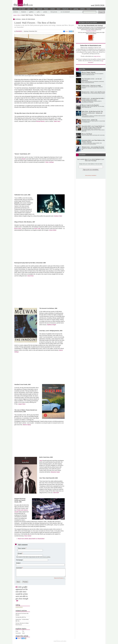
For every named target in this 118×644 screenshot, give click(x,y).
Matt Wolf (56, 493)
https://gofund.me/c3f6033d (91, 31)
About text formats (59, 578)
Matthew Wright (51, 325)
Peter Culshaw (50, 162)
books (88, 9)
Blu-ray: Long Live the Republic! (90, 105)
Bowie (24, 159)
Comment (19, 568)
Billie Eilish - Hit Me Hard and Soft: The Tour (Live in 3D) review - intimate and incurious (92, 113)
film (34, 9)
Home (15, 15)
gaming (76, 9)
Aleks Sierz (57, 121)
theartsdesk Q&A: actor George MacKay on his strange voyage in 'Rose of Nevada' (93, 127)
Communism (18, 633)
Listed (17, 631)
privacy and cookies (62, 641)
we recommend (65, 12)
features (24, 12)
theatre (46, 9)
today (15, 9)
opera (29, 9)
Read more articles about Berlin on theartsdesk (31, 539)
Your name (22, 548)
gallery (31, 12)
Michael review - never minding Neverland (93, 147)
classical (40, 9)
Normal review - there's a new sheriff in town (93, 92)
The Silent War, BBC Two (21, 617)
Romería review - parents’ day (90, 120)
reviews (16, 12)
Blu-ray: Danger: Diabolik (89, 72)
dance (59, 9)
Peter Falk (37, 228)
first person (54, 12)
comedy (53, 9)
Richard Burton (41, 121)
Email (20, 553)
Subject (18, 563)
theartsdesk (19, 31)
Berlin (24, 633)
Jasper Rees (22, 404)
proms (45, 12)
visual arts (65, 9)
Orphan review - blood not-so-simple (91, 85)
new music (22, 9)
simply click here (97, 56)
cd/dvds (82, 9)
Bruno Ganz (18, 228)
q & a (38, 12)
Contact (55, 641)
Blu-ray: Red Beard (87, 134)
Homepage (19, 560)
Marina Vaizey (27, 425)
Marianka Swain (55, 472)
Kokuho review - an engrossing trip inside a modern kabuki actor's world (93, 99)
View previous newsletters (91, 175)
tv (71, 9)
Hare (41, 460)
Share (66, 31)
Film (19, 15)
